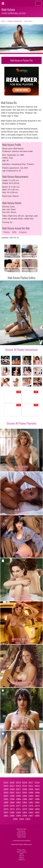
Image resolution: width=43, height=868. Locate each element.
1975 (31, 806)
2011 (31, 786)
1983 (18, 802)
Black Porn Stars (21, 829)
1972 (12, 809)
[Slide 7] (26, 342)
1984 (12, 802)
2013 (18, 786)
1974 (37, 806)
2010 (37, 786)
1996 (12, 796)
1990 (12, 799)
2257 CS (22, 856)
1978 (12, 806)
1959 (18, 816)
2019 (18, 783)
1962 (37, 812)
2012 (25, 786)
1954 (21, 819)
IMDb (14, 232)
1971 (18, 809)
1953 (28, 819)
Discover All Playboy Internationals (22, 350)
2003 (6, 793)
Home (3, 21)
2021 (6, 783)
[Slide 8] (29, 342)
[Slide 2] (11, 342)
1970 (25, 809)
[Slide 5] (20, 342)
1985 (6, 802)
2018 (25, 783)
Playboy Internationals (15, 21)
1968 (37, 809)
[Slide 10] (35, 342)
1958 (25, 816)
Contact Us (21, 860)
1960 (12, 816)
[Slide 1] (8, 342)
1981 (31, 802)
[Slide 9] (32, 342)
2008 (12, 789)
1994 (25, 796)
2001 (18, 793)
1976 (25, 806)
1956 (37, 816)
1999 (31, 793)
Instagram (23, 232)
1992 (37, 796)
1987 (31, 799)
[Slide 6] (23, 342)
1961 (6, 816)
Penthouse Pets (21, 835)
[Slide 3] (14, 342)
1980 (37, 802)
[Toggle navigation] (38, 3)
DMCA (21, 854)
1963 (31, 812)
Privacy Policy (22, 850)
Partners (21, 858)
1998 (37, 793)
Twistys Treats (21, 837)
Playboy (6, 232)
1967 (6, 812)
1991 (6, 799)
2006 (25, 789)
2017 (31, 783)
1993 (31, 796)
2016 (37, 783)
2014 (12, 786)
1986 (37, 799)
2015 (6, 786)
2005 (31, 789)
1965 (18, 812)
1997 (6, 796)
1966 (12, 812)
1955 (15, 819)
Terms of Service (21, 852)
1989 (18, 799)
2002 (12, 793)
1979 (6, 806)
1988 (25, 799)
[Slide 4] (17, 342)
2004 (37, 789)
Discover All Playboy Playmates (22, 423)
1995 (18, 796)
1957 (31, 816)
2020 (12, 783)
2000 (25, 793)
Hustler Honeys (21, 833)
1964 (25, 812)
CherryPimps (21, 831)
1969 (31, 809)
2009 (6, 789)
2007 (18, 789)
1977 (18, 806)
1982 (25, 802)
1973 (6, 809)
